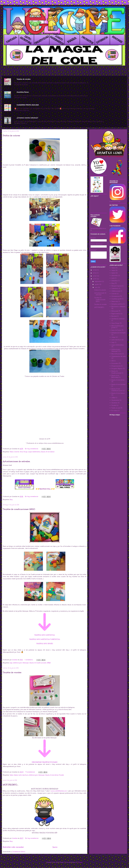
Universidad (115, 400)
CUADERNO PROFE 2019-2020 (28, 105)
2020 (95, 276)
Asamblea (115, 276)
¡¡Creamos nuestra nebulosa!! (27, 118)
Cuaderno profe (116, 299)
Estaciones (115, 311)
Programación (116, 366)
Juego (113, 337)
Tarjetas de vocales (24, 79)
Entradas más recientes (13, 847)
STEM (49, 663)
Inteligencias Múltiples (118, 333)
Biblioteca (115, 281)
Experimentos (116, 314)
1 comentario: (29, 660)
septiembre (98, 281)
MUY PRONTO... (11, 785)
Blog (11, 500)
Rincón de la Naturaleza (115, 377)
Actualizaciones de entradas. (17, 461)
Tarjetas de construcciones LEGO (19, 509)
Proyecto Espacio (117, 369)
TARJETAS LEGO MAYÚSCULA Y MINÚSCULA (45, 639)
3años (11, 452)
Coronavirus (115, 296)
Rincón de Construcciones (38, 663)
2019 (95, 279)
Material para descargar (21, 663)
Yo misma (115, 411)
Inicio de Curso (116, 330)
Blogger (80, 862)
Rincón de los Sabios (48, 452)
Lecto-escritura (23, 775)
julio (96, 287)
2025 (95, 270)
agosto (97, 284)
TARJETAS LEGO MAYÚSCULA (45, 635)
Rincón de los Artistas (118, 384)
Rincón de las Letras (52, 775)
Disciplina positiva (117, 304)
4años (11, 775)
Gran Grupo (24, 452)
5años (16, 775)
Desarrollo (115, 301)
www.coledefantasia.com (59, 791)
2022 (95, 273)
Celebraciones (116, 291)
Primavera (115, 363)
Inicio (55, 847)
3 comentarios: (30, 772)
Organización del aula (119, 356)
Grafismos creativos (118, 319)
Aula (113, 278)
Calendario (115, 288)
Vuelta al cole (116, 408)
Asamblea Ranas (23, 92)
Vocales (61, 775)
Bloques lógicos (116, 286)
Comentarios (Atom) (19, 852)
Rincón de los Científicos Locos (117, 390)
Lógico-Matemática (34, 452)
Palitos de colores (11, 136)
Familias (114, 316)
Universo (114, 403)
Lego (11, 663)
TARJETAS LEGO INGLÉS (45, 644)
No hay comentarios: (32, 449)
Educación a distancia (118, 307)
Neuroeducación (117, 354)
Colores (17, 452)
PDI (113, 361)
